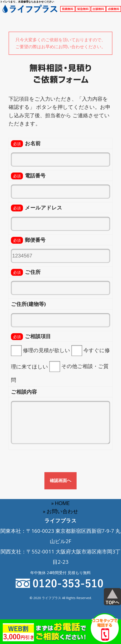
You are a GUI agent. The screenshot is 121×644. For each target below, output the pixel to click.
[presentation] (41, 463)
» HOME (60, 503)
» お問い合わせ (61, 511)
